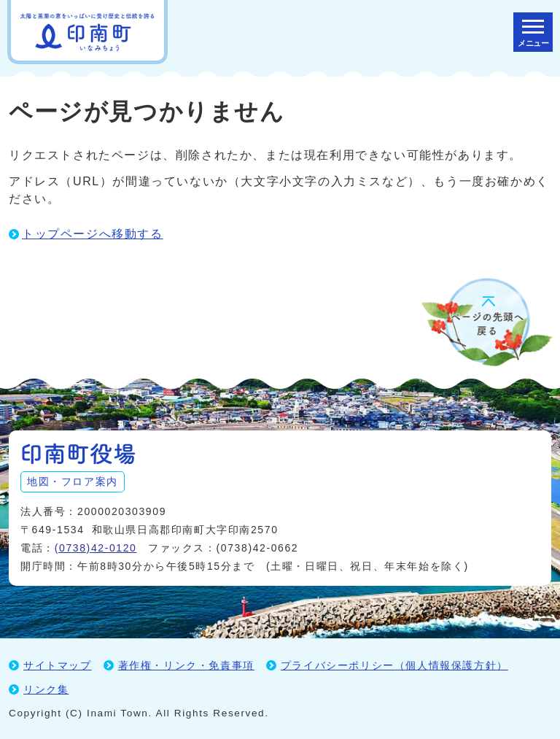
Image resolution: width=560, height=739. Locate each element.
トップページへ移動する (93, 234)
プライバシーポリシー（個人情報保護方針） (394, 665)
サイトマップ (58, 665)
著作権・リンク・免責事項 (186, 665)
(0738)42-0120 (96, 548)
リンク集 (46, 689)
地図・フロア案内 (73, 481)
